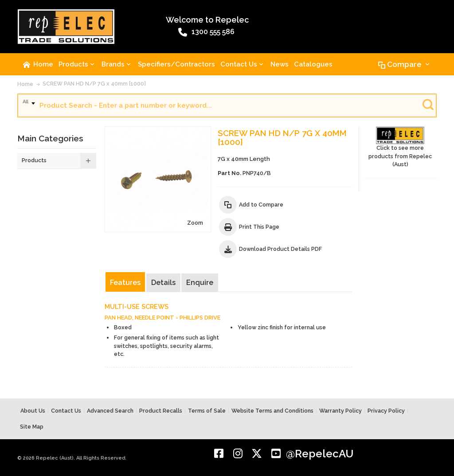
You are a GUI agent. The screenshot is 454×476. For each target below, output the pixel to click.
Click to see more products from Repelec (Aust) (400, 147)
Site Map (32, 427)
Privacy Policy (386, 411)
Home (25, 84)
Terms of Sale (207, 411)
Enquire (200, 283)
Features (125, 283)
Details (163, 283)
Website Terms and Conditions (272, 411)
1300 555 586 (206, 32)
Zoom (195, 223)
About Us (33, 411)
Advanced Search (110, 411)
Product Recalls (161, 411)
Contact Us (66, 411)
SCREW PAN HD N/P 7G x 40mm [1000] (94, 84)
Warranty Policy (340, 411)
